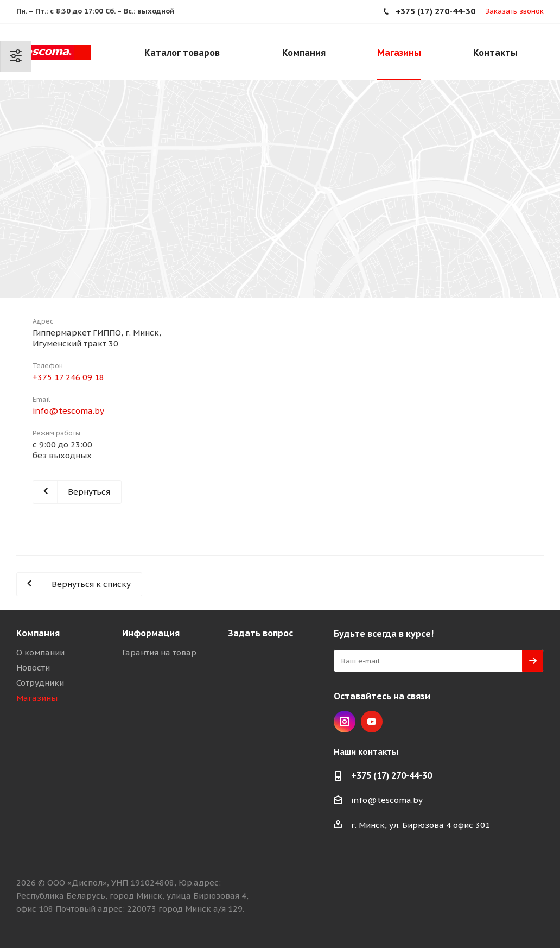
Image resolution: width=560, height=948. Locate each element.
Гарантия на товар (159, 652)
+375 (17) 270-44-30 (392, 775)
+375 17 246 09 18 (68, 377)
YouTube (372, 722)
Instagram (345, 722)
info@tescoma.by (68, 411)
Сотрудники (40, 683)
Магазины (37, 698)
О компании (40, 652)
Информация (151, 633)
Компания (38, 633)
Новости (33, 668)
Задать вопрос (260, 633)
